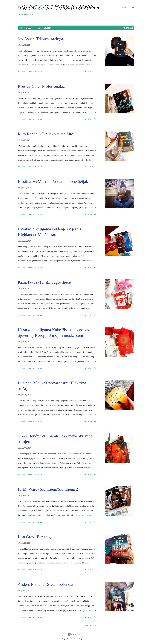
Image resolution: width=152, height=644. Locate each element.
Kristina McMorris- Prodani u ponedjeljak (53, 181)
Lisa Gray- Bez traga (35, 537)
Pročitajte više (89, 72)
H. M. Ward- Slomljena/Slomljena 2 (48, 489)
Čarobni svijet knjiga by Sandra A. (59, 7)
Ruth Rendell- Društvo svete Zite (45, 134)
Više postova (90, 626)
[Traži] (124, 8)
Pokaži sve (128, 28)
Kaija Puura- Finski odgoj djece (44, 282)
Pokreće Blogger (76, 634)
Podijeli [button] (21, 72)
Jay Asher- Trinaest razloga (40, 39)
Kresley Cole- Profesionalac (41, 86)
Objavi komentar (34, 72)
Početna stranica (26, 14)
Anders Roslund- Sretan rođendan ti (48, 584)
